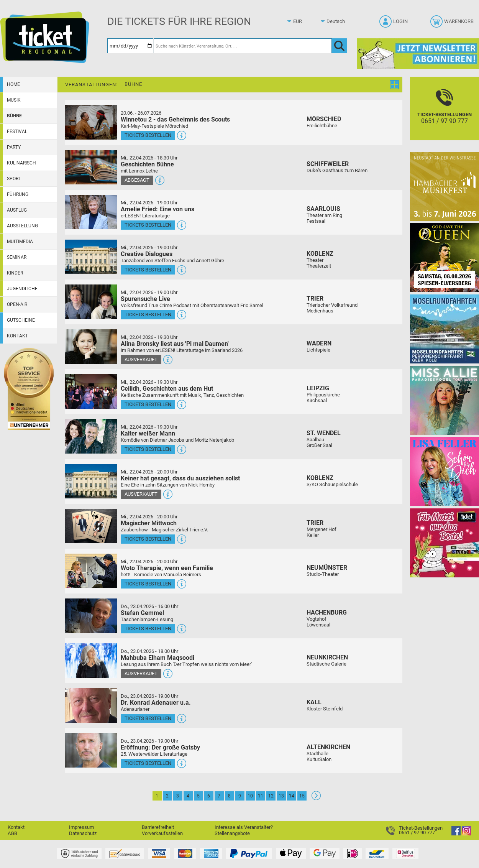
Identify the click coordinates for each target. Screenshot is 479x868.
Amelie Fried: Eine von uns (157, 209)
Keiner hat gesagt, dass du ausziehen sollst (180, 478)
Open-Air (17, 304)
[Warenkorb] (453, 24)
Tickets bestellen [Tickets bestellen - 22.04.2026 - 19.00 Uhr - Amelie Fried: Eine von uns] (148, 225)
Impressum (81, 827)
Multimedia (20, 242)
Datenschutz (83, 833)
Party (14, 147)
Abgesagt (137, 180)
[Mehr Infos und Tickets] (91, 122)
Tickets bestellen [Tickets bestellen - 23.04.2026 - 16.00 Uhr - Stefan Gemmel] (148, 629)
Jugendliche (22, 289)
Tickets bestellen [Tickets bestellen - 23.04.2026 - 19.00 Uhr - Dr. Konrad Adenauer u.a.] (148, 718)
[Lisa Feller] (445, 471)
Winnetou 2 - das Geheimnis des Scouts (175, 119)
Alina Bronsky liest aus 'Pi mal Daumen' (175, 344)
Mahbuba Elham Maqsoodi (157, 658)
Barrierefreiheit (158, 827)
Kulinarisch (21, 163)
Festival (17, 132)
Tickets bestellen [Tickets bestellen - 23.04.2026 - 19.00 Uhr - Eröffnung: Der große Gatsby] (148, 763)
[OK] (339, 46)
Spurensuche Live (145, 299)
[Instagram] (466, 834)
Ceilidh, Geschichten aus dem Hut (167, 389)
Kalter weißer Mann (148, 433)
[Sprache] (338, 21)
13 (281, 796)
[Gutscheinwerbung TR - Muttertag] (445, 543)
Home (13, 84)
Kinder (15, 273)
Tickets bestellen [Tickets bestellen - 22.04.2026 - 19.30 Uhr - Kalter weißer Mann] (148, 449)
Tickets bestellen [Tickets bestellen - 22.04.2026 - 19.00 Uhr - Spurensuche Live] (148, 315)
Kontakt (17, 336)
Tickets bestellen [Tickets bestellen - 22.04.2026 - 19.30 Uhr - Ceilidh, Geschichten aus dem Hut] (148, 404)
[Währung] (305, 21)
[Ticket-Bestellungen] (445, 115)
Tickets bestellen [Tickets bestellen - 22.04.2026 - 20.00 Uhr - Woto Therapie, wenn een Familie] (148, 584)
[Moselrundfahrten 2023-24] (445, 329)
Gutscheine (21, 320)
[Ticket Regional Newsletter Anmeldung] (418, 53)
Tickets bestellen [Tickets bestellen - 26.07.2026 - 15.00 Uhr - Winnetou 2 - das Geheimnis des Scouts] (148, 135)
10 (250, 796)
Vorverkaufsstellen (162, 833)
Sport (14, 179)
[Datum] (130, 46)
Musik (14, 100)
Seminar (17, 257)
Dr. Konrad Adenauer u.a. (156, 703)
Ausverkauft (141, 359)
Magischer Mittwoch (149, 523)
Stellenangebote (232, 833)
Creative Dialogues (147, 254)
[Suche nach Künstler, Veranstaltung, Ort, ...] (243, 46)
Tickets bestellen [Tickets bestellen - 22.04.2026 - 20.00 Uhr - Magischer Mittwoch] (148, 539)
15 (302, 796)
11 (261, 796)
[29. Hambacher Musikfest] (445, 186)
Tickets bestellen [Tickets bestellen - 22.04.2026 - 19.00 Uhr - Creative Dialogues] (148, 270)
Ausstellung (22, 226)
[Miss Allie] (445, 400)
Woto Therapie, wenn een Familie (167, 568)
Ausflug (17, 210)
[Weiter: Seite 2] (316, 798)
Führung (18, 194)
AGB (12, 833)
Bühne (14, 116)
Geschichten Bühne (147, 164)
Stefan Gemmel (142, 613)
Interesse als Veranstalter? (244, 827)
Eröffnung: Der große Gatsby (160, 747)
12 (271, 796)
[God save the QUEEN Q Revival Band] (445, 257)
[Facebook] (456, 834)
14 (292, 796)
